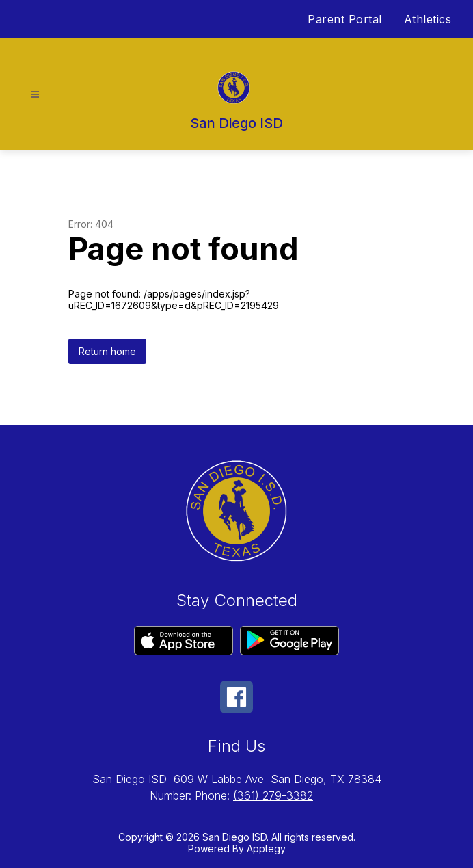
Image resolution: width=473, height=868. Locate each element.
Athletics (428, 19)
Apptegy (266, 849)
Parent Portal (345, 19)
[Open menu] (35, 95)
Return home (107, 351)
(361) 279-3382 (273, 795)
